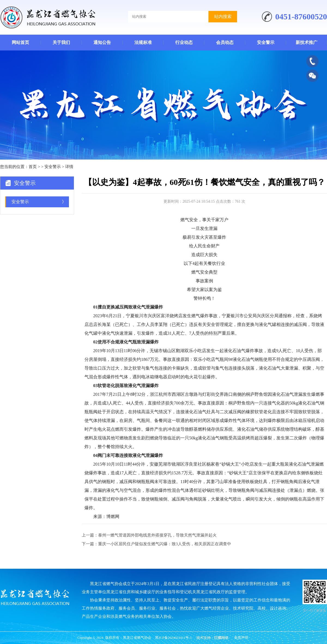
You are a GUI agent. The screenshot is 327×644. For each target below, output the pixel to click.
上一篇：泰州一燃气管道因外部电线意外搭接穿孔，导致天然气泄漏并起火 (149, 535)
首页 (33, 167)
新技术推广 (307, 42)
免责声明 (241, 638)
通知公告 (102, 42)
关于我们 (61, 42)
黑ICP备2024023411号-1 (173, 638)
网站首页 (20, 42)
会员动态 (225, 42)
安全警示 (266, 42)
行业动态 (184, 42)
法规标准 (143, 42)
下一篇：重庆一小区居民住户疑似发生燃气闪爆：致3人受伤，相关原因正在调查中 (156, 544)
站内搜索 (223, 17)
